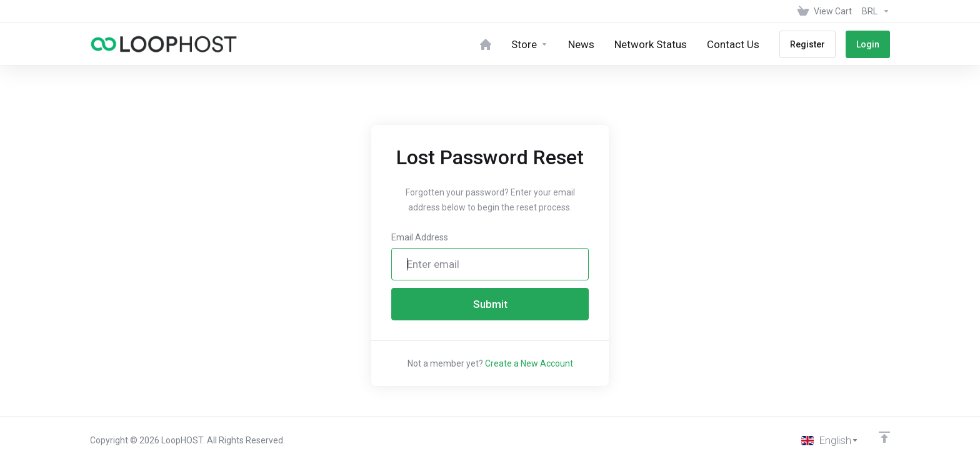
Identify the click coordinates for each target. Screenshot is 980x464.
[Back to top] (884, 437)
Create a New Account (529, 363)
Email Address (420, 237)
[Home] (486, 44)
